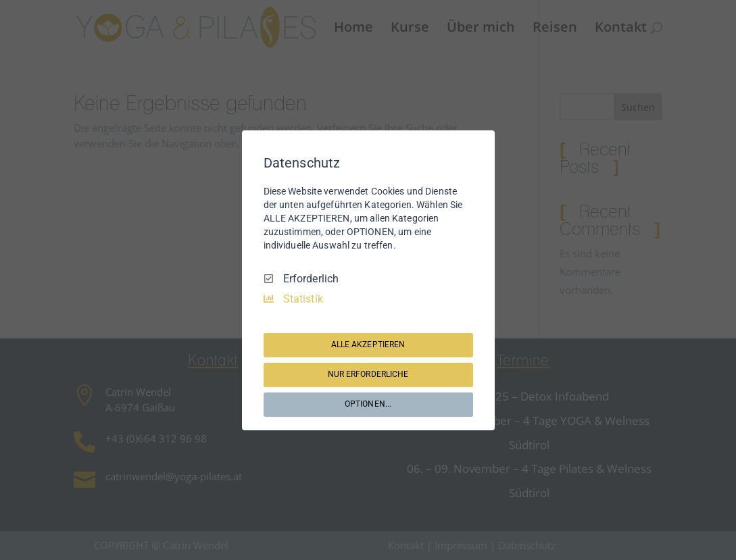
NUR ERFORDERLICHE (368, 374)
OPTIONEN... (368, 404)
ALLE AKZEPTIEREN (368, 345)
